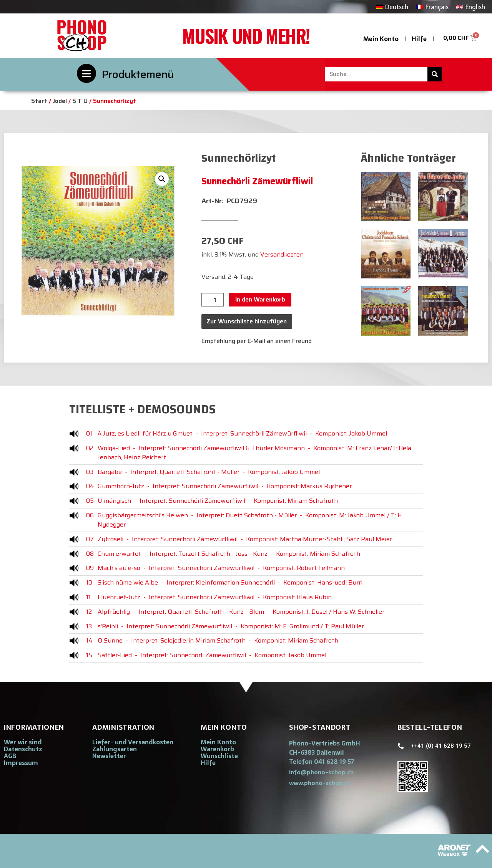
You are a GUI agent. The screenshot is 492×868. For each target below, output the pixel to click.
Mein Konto (381, 39)
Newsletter (109, 756)
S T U (80, 101)
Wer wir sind (23, 742)
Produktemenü (138, 74)
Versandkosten (282, 254)
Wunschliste (219, 756)
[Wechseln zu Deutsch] (392, 7)
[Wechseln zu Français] (432, 7)
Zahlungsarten (115, 749)
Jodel (60, 101)
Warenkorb (217, 749)
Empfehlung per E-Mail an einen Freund (257, 341)
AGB (10, 756)
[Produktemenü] (86, 73)
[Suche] (435, 74)
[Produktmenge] (213, 300)
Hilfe (419, 39)
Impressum (21, 763)
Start (39, 101)
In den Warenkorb (260, 299)
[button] (162, 179)
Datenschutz (23, 749)
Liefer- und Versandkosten (133, 742)
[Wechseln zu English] (471, 7)
